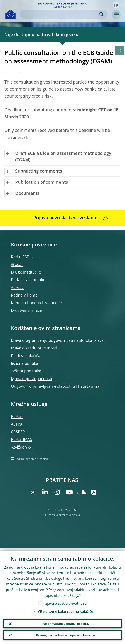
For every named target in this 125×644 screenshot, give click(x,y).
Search (102, 14)
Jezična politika (25, 363)
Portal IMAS (21, 439)
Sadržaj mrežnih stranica (31, 459)
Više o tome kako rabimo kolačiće (65, 609)
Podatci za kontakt (28, 280)
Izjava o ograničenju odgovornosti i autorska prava (57, 340)
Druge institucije (26, 272)
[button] (116, 5)
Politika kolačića (26, 356)
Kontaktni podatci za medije (36, 303)
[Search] (60, 14)
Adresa (17, 287)
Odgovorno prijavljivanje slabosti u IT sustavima (55, 386)
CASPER (18, 432)
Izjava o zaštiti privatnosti (34, 348)
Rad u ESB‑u (22, 257)
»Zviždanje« (21, 447)
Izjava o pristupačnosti (32, 379)
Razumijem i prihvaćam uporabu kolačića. (66, 634)
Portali (17, 416)
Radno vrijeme (24, 295)
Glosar (17, 264)
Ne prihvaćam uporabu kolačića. (66, 622)
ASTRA (17, 424)
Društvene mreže (27, 310)
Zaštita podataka (26, 371)
